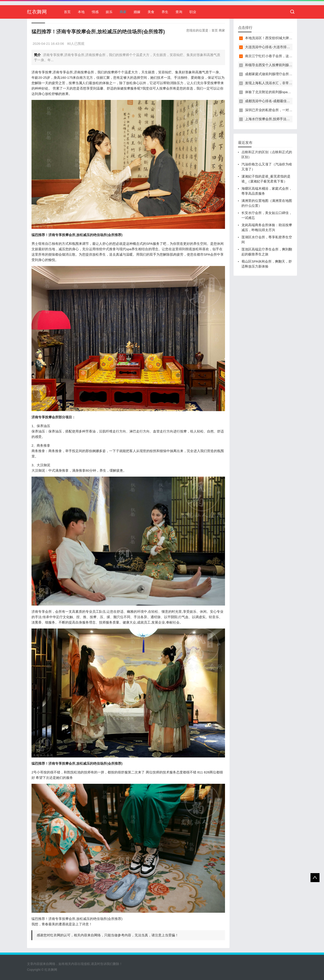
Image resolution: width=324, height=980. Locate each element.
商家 (123, 12)
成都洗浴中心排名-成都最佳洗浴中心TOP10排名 (281, 101)
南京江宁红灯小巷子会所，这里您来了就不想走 (280, 56)
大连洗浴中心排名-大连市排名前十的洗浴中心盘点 (283, 47)
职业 (193, 12)
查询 (179, 12)
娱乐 (109, 12)
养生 (165, 12)
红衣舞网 (37, 12)
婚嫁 (137, 12)
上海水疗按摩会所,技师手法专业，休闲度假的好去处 (284, 119)
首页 (67, 12)
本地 (81, 12)
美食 (151, 12)
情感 (95, 12)
